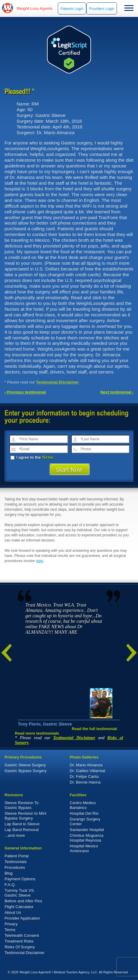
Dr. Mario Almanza (86, 765)
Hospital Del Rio (84, 813)
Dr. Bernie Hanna (85, 782)
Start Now (70, 470)
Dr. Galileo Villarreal (87, 771)
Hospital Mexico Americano (84, 848)
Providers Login (102, 9)
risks (40, 561)
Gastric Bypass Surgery (26, 771)
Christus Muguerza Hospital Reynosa (86, 838)
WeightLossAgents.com (34, 8)
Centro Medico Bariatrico (83, 805)
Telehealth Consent (22, 935)
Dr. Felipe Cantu (84, 776)
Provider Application (22, 918)
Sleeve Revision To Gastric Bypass (22, 805)
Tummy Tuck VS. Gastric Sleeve (20, 893)
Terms (48, 457)
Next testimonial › (117, 392)
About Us (13, 912)
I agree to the (32, 457)
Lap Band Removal (22, 830)
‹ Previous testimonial (25, 392)
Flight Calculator (19, 907)
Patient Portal (17, 856)
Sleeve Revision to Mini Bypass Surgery (25, 816)
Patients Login (72, 9)
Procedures (15, 867)
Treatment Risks (19, 941)
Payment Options (20, 879)
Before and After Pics (23, 901)
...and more (15, 835)
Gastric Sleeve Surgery (25, 765)
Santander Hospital (87, 830)
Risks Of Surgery (20, 947)
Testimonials (16, 862)
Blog (9, 873)
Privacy (11, 924)
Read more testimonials (37, 733)
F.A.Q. (10, 885)
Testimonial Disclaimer (58, 382)
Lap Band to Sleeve (22, 824)
